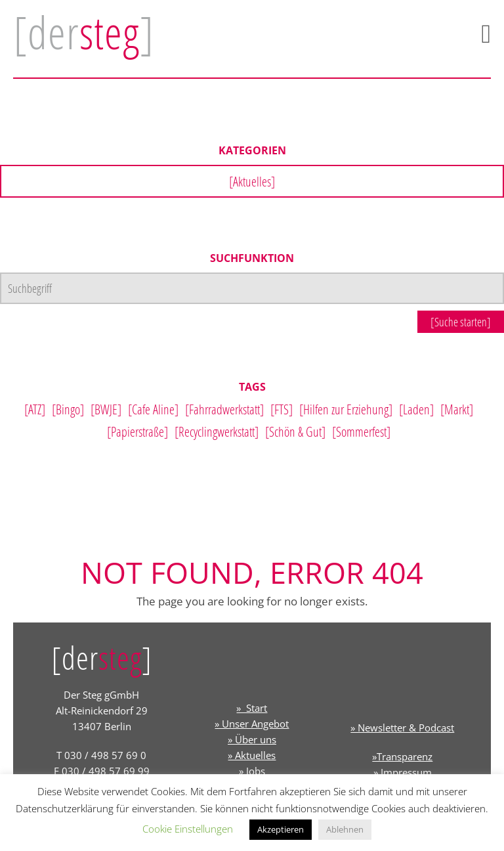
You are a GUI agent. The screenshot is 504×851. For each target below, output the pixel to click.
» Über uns (252, 739)
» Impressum (403, 772)
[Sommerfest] (361, 431)
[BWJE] (106, 409)
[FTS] (282, 409)
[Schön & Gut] (295, 431)
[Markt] (457, 409)
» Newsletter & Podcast (402, 728)
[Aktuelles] (252, 181)
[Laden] (416, 409)
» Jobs (252, 771)
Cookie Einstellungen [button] (188, 829)
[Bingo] (68, 409)
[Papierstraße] (137, 431)
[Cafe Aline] (153, 409)
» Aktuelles (252, 755)
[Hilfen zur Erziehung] (346, 409)
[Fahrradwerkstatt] (224, 409)
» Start (252, 708)
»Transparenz (402, 756)
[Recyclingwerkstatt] (217, 431)
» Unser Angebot (252, 724)
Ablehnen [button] (345, 829)
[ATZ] (35, 409)
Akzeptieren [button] (281, 829)
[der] (84, 32)
